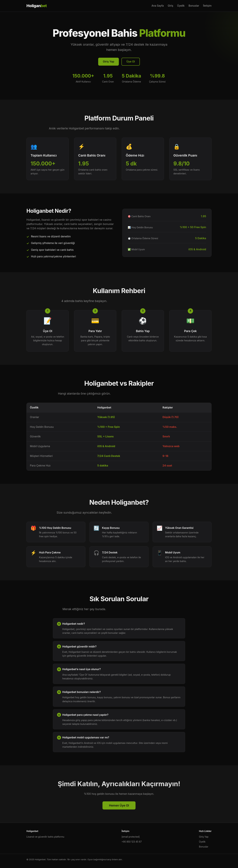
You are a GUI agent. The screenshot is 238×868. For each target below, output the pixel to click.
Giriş (170, 6)
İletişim (207, 6)
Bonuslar (194, 6)
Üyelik (181, 6)
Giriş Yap (109, 61)
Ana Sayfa (158, 6)
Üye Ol (131, 61)
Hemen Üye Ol (119, 805)
